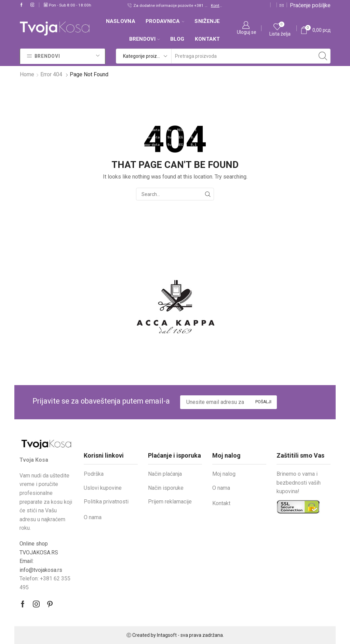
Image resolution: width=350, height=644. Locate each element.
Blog (177, 39)
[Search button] (323, 56)
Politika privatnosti (106, 502)
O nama (93, 517)
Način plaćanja (165, 474)
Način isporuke (166, 488)
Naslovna (121, 21)
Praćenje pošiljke (310, 5)
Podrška (94, 474)
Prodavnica (165, 21)
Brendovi (145, 39)
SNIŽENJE (207, 21)
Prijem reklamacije (170, 502)
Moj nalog (224, 474)
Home (27, 74)
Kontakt (217, 5)
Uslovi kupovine (103, 488)
